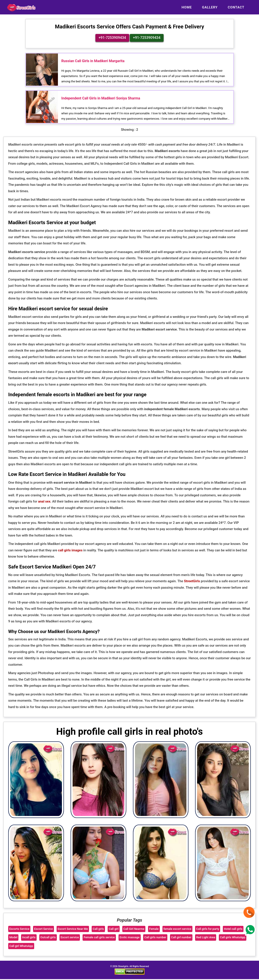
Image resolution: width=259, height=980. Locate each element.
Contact (236, 7)
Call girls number (155, 938)
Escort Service (43, 930)
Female (154, 930)
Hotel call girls (233, 930)
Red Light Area (206, 938)
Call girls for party (208, 930)
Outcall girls (48, 938)
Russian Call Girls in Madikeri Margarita (93, 61)
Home (187, 7)
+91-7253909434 (112, 38)
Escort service (70, 938)
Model (13, 938)
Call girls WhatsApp (233, 938)
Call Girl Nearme (134, 930)
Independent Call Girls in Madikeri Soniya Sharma (101, 99)
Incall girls (29, 938)
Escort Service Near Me (73, 930)
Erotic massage (130, 938)
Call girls (98, 930)
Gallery (210, 7)
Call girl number (181, 938)
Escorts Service (19, 930)
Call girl (114, 930)
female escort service (177, 930)
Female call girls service (99, 938)
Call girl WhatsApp (21, 947)
